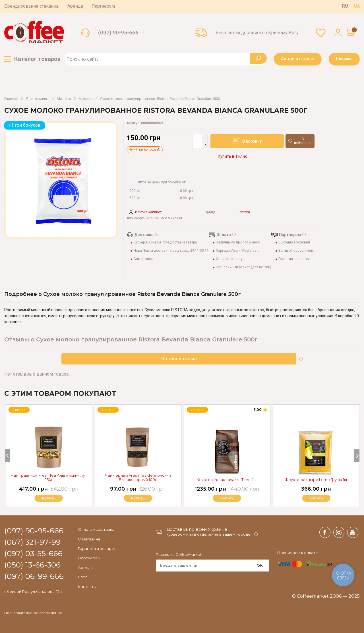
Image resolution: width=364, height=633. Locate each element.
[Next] (357, 456)
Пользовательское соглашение (33, 613)
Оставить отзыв (179, 359)
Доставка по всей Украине (197, 529)
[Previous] (8, 456)
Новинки (344, 59)
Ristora (244, 212)
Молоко (64, 99)
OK (260, 565)
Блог (82, 577)
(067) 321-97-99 (32, 542)
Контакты (87, 587)
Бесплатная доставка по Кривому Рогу (257, 33)
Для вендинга (38, 99)
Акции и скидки (298, 59)
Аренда (75, 6)
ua (357, 6)
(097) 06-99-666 (34, 577)
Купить (316, 498)
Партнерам (103, 6)
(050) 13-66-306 (32, 565)
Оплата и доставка (96, 529)
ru (345, 6)
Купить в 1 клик (232, 156)
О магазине (89, 539)
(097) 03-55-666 (33, 554)
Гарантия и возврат (97, 548)
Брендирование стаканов (32, 6)
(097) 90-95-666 (118, 33)
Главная (11, 99)
